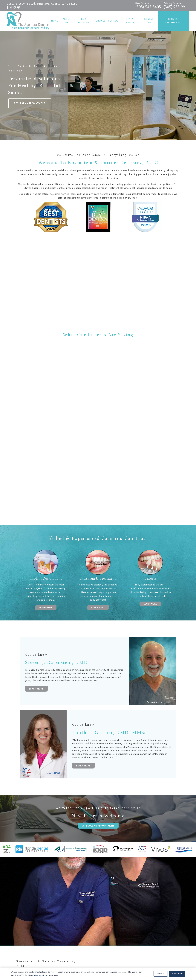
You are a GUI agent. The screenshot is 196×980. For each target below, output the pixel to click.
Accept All (177, 974)
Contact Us (150, 21)
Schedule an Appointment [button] (98, 826)
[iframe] (98, 283)
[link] (8, 7)
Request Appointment (174, 21)
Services (100, 21)
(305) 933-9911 (176, 7)
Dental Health (130, 21)
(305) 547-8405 (148, 7)
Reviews (113, 21)
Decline (161, 974)
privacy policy (40, 975)
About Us (67, 21)
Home (55, 21)
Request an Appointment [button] (30, 103)
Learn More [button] (46, 608)
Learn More (36, 689)
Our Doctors (84, 21)
